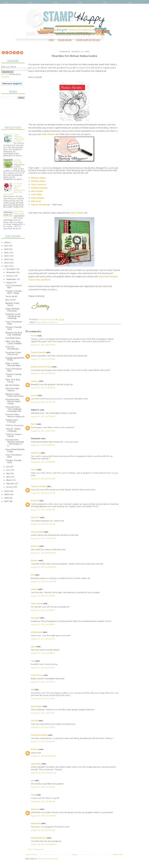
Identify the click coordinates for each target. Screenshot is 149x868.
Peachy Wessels (38, 352)
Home (51, 40)
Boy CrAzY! (11, 300)
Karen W (35, 546)
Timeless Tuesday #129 (14, 461)
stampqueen (37, 632)
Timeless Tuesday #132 (14, 328)
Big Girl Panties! (13, 385)
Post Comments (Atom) (48, 859)
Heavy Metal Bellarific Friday (15, 450)
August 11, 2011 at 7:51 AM (43, 402)
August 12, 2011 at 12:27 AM (44, 773)
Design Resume (65, 40)
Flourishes (53, 322)
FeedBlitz (5, 77)
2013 (7, 259)
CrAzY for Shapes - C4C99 (14, 435)
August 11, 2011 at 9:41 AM (43, 510)
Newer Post (31, 854)
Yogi (33, 661)
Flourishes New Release (12, 389)
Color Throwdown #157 (14, 287)
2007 (7, 501)
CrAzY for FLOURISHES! (12, 348)
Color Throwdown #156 (14, 323)
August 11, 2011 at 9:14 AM (43, 479)
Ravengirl (35, 618)
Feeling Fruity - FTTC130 (12, 421)
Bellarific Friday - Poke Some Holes (14, 395)
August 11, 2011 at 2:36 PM (43, 610)
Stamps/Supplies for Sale (88, 40)
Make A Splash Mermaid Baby (13, 364)
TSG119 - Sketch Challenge (13, 430)
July (8, 467)
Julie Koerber (37, 191)
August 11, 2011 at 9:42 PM (43, 742)
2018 (7, 242)
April (9, 477)
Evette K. (35, 501)
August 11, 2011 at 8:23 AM (43, 431)
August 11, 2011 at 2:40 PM (43, 624)
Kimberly (35, 749)
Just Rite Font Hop (18, 161)
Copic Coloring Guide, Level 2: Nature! (19, 137)
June (9, 470)
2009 (7, 494)
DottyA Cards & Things (41, 367)
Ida (32, 690)
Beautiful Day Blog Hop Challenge (14, 334)
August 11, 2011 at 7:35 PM (43, 727)
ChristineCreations (39, 735)
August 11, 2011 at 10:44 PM (43, 756)
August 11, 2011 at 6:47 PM (43, 713)
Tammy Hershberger (41, 205)
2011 (7, 266)
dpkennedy (36, 823)
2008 (7, 498)
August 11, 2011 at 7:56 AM (43, 416)
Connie (34, 395)
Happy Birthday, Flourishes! (13, 310)
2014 (7, 256)
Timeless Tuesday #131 (14, 375)
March (9, 480)
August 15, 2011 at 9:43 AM (43, 830)
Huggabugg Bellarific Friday (15, 359)
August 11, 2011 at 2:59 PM (43, 653)
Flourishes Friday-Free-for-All (14, 353)
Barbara (35, 560)
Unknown (35, 809)
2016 (7, 249)
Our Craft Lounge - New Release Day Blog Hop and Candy (14, 189)
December (11, 269)
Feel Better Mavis (13, 338)
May (8, 473)
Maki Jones (36, 201)
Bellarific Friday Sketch (12, 304)
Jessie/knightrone (39, 838)
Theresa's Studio (38, 486)
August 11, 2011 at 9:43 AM (43, 524)
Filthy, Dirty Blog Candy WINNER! (14, 342)
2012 (7, 263)
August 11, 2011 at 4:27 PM (43, 699)
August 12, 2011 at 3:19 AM (43, 787)
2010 (7, 491)
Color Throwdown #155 (14, 370)
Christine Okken (38, 181)
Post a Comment (36, 849)
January (10, 487)
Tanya (34, 470)
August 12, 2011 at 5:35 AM (43, 801)
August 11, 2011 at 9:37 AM (43, 493)
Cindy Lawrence (38, 184)
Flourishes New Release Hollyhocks (15, 415)
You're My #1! (11, 296)
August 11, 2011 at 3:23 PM (43, 667)
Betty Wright (37, 706)
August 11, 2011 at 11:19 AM (44, 581)
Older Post (118, 854)
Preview (5, 74)
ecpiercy (35, 381)
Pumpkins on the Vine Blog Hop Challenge (13, 316)
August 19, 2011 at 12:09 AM (44, 844)
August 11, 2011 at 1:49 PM (43, 596)
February (11, 484)
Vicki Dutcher (37, 604)
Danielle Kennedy (39, 188)
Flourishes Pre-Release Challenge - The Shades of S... (15, 443)
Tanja (33, 795)
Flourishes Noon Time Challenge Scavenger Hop (14, 409)
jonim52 (34, 721)
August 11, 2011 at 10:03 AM (44, 553)
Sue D (34, 424)
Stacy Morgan (37, 198)
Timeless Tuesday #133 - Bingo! (14, 292)
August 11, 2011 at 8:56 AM (43, 445)
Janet (33, 647)
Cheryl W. (35, 517)
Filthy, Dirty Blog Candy (19, 212)
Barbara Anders (38, 178)
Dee (33, 575)
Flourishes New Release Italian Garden (13, 402)
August (10, 283)
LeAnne (34, 589)
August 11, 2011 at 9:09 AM (43, 462)
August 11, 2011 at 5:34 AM (43, 345)
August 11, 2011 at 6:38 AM (43, 359)
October (10, 276)
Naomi (34, 336)
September (12, 279)
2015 (7, 253)
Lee (33, 780)
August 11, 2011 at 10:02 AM (44, 538)
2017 (7, 246)
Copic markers (42, 322)
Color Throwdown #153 (14, 456)
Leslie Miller (37, 195)
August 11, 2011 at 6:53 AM (43, 373)
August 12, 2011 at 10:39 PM (43, 816)
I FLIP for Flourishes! (15, 425)
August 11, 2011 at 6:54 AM (43, 388)
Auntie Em (35, 453)
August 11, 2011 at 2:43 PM (43, 639)
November (11, 272)
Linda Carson (37, 675)
